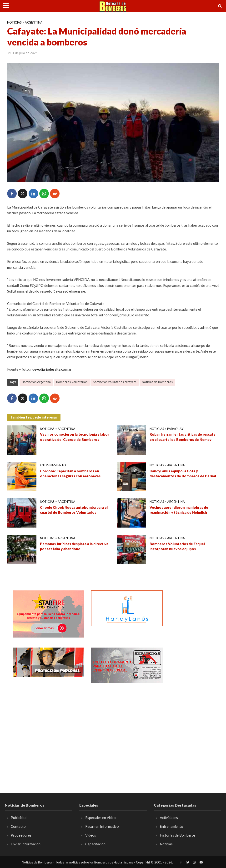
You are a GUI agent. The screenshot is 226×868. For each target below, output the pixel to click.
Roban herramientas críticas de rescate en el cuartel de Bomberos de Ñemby (183, 437)
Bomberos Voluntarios (72, 382)
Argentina (34, 22)
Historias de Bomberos (178, 835)
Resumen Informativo (102, 826)
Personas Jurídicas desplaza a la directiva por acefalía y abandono (74, 546)
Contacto (18, 826)
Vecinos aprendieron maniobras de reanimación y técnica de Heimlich (179, 510)
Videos (91, 835)
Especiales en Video (100, 818)
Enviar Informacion (26, 844)
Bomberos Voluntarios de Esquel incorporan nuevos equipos (177, 546)
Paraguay (175, 429)
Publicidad (19, 818)
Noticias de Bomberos (157, 382)
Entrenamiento (53, 465)
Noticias (14, 22)
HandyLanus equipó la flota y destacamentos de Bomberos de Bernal (183, 473)
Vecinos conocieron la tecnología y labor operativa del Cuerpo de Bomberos (75, 437)
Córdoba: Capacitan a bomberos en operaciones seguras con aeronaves (70, 473)
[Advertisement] (48, 723)
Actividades (169, 818)
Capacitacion (95, 844)
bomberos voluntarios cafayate (115, 382)
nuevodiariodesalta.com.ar (51, 369)
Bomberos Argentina (36, 382)
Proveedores (21, 835)
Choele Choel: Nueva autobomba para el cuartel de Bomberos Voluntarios (74, 510)
